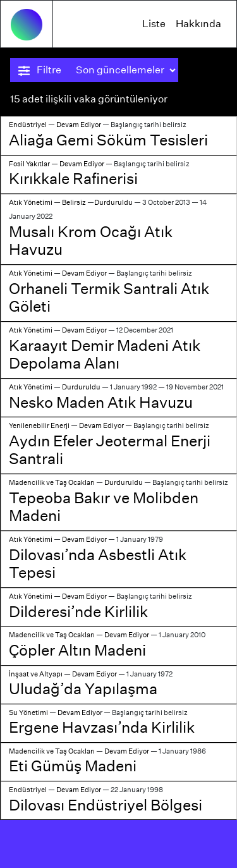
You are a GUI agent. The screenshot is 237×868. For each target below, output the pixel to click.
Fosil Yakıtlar (29, 164)
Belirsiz (74, 202)
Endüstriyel (28, 125)
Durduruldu (113, 202)
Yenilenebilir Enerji (39, 425)
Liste (154, 24)
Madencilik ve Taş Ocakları (52, 482)
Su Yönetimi (28, 712)
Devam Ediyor (79, 125)
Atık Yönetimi (31, 202)
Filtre (40, 70)
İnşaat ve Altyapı (36, 674)
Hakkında (198, 24)
